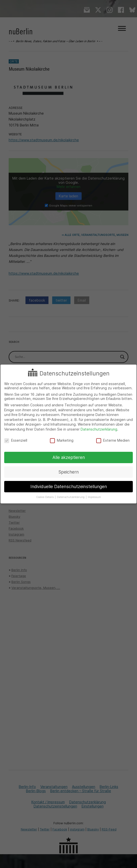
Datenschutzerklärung (99, 429)
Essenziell (16, 440)
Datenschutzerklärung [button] (71, 497)
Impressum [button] (94, 497)
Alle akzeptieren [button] (69, 457)
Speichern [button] (68, 472)
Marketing (62, 440)
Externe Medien (113, 440)
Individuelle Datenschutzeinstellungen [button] (69, 486)
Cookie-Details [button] (45, 497)
